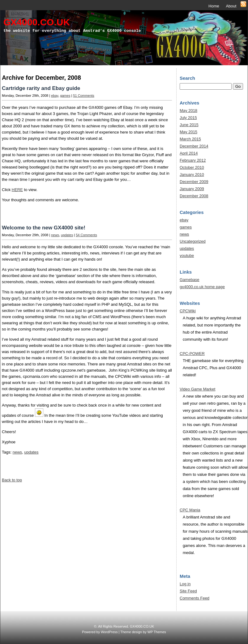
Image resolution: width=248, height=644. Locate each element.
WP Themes (157, 632)
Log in (185, 584)
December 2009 (194, 182)
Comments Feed (195, 598)
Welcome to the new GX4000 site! (44, 228)
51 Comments (83, 96)
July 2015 (188, 118)
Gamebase (190, 280)
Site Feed (188, 591)
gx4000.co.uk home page (202, 287)
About (231, 6)
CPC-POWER (192, 354)
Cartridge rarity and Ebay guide (41, 88)
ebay (55, 96)
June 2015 (189, 125)
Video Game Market (197, 389)
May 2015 (188, 132)
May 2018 (188, 111)
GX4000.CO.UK (37, 22)
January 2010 (192, 175)
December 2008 (194, 196)
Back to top (12, 480)
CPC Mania (190, 510)
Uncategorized (193, 241)
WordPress (109, 632)
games (65, 96)
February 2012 (193, 160)
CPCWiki (188, 311)
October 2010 (192, 167)
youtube (187, 256)
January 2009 (192, 189)
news (55, 235)
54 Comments (86, 235)
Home (214, 6)
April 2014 (189, 153)
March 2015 (190, 139)
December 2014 (194, 146)
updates (67, 235)
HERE (17, 190)
